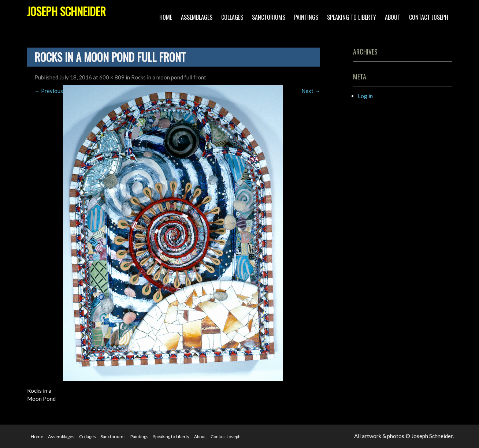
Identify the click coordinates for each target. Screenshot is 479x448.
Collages (232, 17)
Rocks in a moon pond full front (169, 77)
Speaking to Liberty (352, 17)
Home (166, 17)
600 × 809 (112, 77)
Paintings (306, 17)
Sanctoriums (269, 17)
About (393, 17)
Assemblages (197, 17)
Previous (49, 91)
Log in (365, 96)
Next (311, 91)
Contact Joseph (429, 17)
